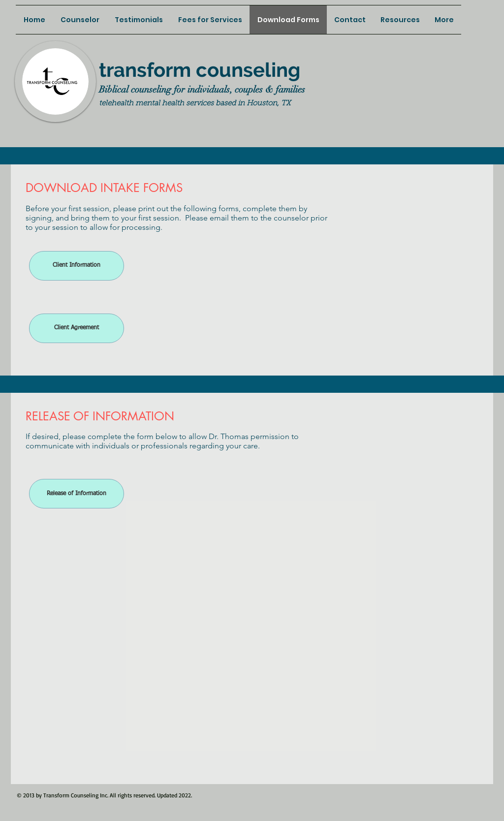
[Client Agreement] (77, 328)
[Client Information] (77, 266)
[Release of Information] (77, 494)
